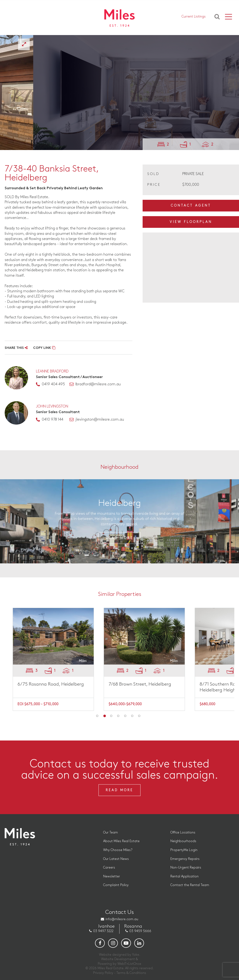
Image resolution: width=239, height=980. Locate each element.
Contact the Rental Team (190, 885)
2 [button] (104, 716)
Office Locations (183, 832)
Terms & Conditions (131, 973)
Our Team (111, 832)
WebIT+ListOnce (129, 964)
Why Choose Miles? (118, 850)
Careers (109, 867)
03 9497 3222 (103, 931)
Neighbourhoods (183, 841)
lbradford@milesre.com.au (98, 384)
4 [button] (118, 716)
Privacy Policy (103, 973)
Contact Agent (191, 206)
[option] (119, 93)
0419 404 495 (53, 384)
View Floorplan (191, 222)
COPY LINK (44, 348)
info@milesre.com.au (122, 919)
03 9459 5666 (140, 931)
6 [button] (132, 716)
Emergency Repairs (185, 859)
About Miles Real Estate (121, 841)
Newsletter (112, 876)
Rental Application (185, 876)
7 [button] (139, 716)
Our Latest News (116, 859)
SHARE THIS (16, 348)
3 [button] (111, 716)
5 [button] (125, 716)
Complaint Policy (116, 885)
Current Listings (194, 16)
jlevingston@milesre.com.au (100, 420)
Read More (119, 538)
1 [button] (97, 716)
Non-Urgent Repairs (186, 867)
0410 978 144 (53, 420)
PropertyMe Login (184, 850)
